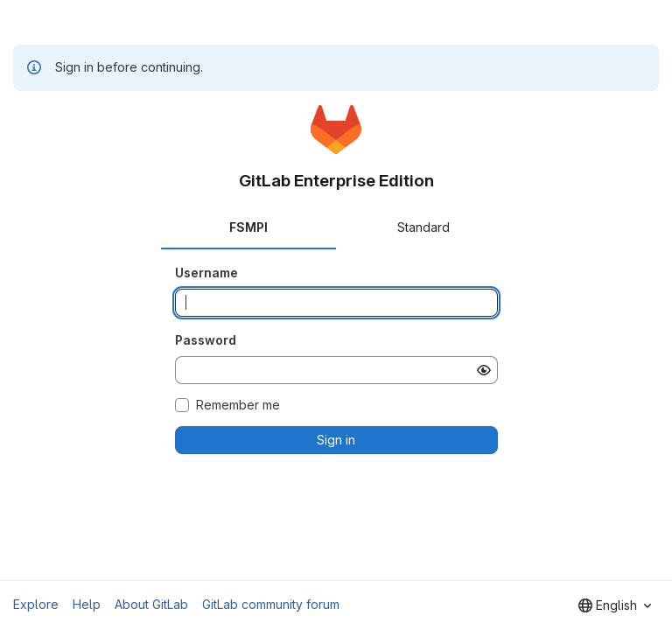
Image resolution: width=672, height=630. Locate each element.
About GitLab (151, 604)
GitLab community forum (271, 604)
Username (206, 273)
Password (206, 340)
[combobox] (615, 605)
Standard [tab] (423, 227)
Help (87, 604)
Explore (36, 604)
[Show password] (484, 370)
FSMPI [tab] (248, 227)
